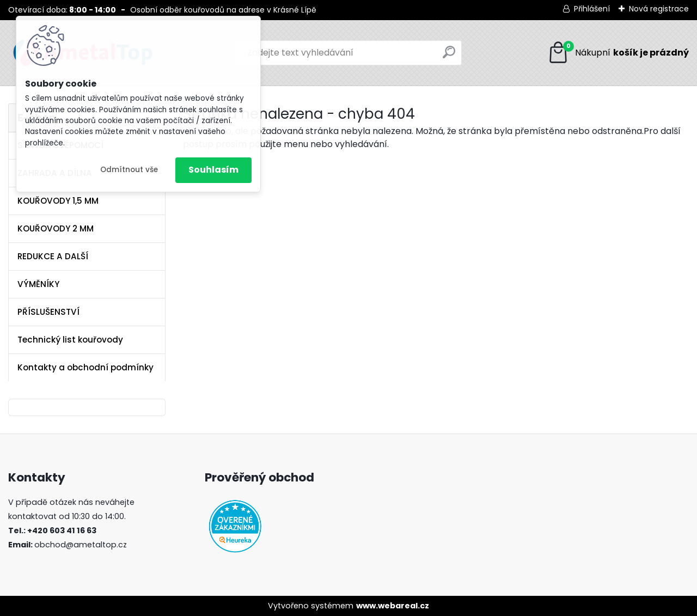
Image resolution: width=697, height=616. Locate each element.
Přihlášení (592, 9)
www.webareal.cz (393, 606)
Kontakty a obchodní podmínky (85, 367)
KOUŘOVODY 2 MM (56, 228)
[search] (449, 56)
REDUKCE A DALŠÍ (53, 256)
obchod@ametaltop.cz (81, 545)
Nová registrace (659, 9)
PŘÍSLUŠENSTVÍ (48, 312)
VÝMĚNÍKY (38, 284)
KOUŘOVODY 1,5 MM (58, 201)
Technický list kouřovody (70, 340)
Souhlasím (213, 170)
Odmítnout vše (129, 170)
